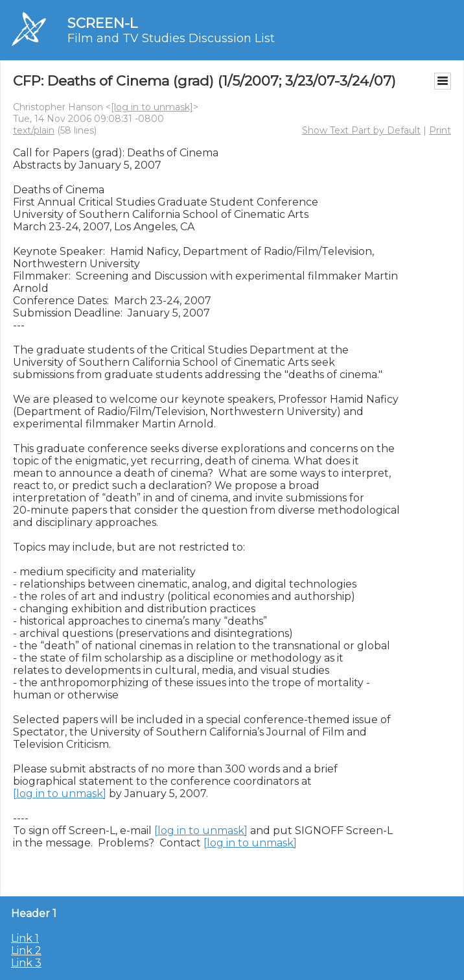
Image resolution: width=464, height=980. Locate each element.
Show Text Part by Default (361, 130)
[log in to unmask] (152, 107)
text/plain (34, 130)
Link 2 (26, 950)
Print (440, 130)
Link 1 (25, 938)
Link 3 (26, 963)
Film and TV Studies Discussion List (171, 38)
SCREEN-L (102, 23)
